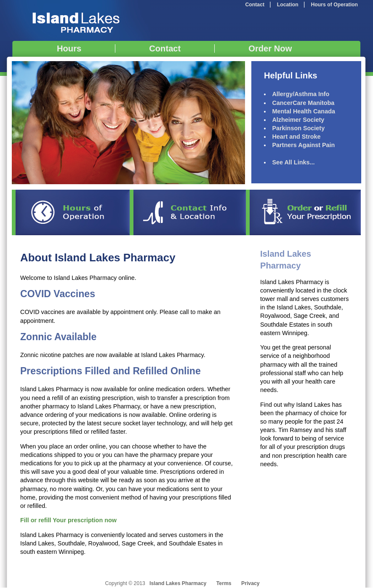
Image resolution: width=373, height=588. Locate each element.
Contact (255, 5)
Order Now (270, 48)
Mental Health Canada (304, 111)
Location (288, 5)
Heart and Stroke (296, 137)
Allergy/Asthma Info (301, 94)
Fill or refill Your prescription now (68, 520)
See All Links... (293, 162)
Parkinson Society (298, 128)
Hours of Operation (334, 5)
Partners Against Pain (303, 145)
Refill (305, 212)
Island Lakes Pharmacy (75, 20)
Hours (69, 48)
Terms (224, 583)
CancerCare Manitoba (303, 103)
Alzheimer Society (298, 120)
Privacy (250, 583)
